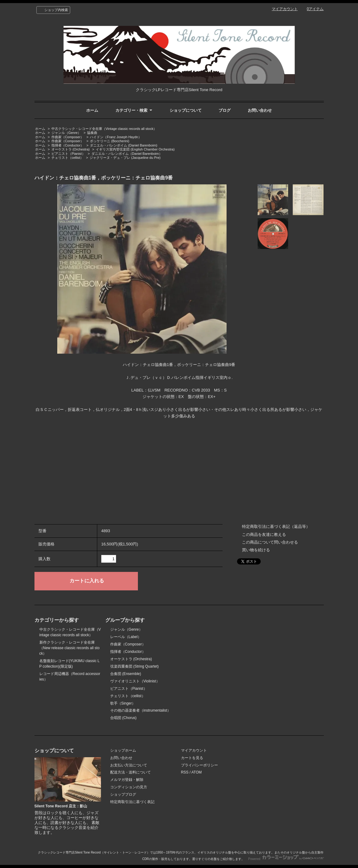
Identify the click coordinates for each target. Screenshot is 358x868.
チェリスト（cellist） (67, 158)
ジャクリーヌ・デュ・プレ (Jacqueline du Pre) (125, 158)
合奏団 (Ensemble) (126, 674)
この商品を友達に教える (264, 534)
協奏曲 (92, 133)
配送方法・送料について (131, 772)
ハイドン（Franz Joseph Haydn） (116, 137)
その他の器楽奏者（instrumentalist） (141, 710)
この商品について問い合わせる (270, 542)
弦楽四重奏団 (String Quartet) (135, 666)
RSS (185, 772)
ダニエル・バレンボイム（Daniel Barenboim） (127, 154)
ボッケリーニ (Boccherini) (110, 141)
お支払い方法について (129, 765)
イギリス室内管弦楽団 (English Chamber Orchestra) (135, 149)
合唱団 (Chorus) (123, 718)
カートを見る (192, 758)
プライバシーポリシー (199, 765)
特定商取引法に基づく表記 (132, 802)
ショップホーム (123, 750)
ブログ (225, 110)
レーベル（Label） (126, 637)
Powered (286, 859)
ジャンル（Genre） (66, 133)
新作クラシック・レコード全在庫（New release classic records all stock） (70, 648)
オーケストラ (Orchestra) (71, 149)
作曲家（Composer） (68, 137)
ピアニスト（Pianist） (68, 154)
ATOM (197, 772)
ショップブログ (123, 794)
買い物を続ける (256, 550)
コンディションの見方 (129, 787)
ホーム (92, 110)
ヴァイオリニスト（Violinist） (135, 681)
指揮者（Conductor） (68, 145)
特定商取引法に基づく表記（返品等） (276, 526)
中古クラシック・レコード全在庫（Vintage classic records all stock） (104, 129)
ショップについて (186, 110)
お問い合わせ (260, 110)
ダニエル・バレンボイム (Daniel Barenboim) (124, 145)
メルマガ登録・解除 (127, 780)
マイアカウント (285, 9)
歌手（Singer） (123, 703)
